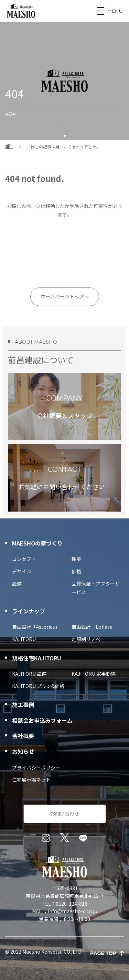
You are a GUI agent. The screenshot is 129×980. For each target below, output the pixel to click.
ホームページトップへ (65, 296)
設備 (17, 584)
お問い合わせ (65, 813)
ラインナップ (29, 611)
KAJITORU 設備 (29, 674)
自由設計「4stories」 (36, 627)
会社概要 (23, 736)
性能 (76, 559)
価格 (76, 571)
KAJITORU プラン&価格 (38, 686)
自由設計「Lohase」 (94, 627)
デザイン (22, 571)
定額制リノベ (86, 639)
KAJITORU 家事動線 (94, 674)
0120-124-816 (72, 904)
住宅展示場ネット (31, 780)
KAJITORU (24, 639)
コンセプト (24, 559)
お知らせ (23, 751)
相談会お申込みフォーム (42, 720)
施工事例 (23, 705)
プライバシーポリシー (36, 768)
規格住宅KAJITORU (37, 658)
